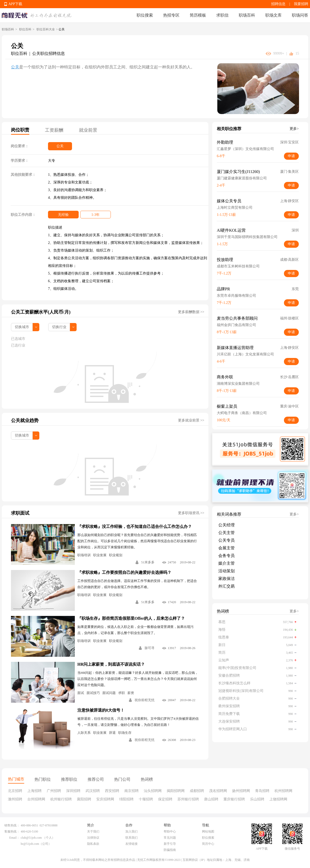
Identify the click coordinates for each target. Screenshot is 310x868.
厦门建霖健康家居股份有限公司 (242, 178)
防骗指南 (170, 850)
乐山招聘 (257, 799)
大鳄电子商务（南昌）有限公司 (242, 413)
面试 (81, 693)
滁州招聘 (15, 799)
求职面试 (20, 513)
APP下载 (15, 4)
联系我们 (132, 838)
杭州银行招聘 (61, 799)
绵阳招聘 (126, 799)
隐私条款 (93, 844)
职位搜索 (145, 15)
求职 (122, 693)
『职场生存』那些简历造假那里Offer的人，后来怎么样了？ (131, 618)
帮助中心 (170, 832)
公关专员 (226, 540)
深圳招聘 (73, 791)
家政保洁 (226, 579)
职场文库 (273, 15)
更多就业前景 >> (191, 420)
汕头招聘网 (153, 791)
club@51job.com (31, 838)
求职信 (222, 15)
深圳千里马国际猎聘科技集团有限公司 (247, 237)
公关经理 (226, 525)
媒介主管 (226, 563)
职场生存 (125, 733)
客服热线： (12, 832)
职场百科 (247, 15)
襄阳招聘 (84, 799)
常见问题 (170, 838)
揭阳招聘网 (176, 791)
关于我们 (93, 832)
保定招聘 (165, 799)
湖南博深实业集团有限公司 (238, 384)
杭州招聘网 (283, 791)
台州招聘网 (36, 799)
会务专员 (226, 556)
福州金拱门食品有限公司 (236, 325)
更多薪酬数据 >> (191, 312)
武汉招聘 (93, 791)
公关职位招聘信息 (49, 53)
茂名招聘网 (218, 791)
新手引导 (170, 844)
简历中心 (208, 844)
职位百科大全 (46, 29)
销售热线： (12, 825)
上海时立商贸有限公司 (235, 208)
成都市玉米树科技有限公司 (238, 266)
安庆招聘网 (105, 799)
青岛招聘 (262, 791)
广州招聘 (54, 791)
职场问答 (300, 15)
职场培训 (84, 555)
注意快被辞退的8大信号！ (101, 710)
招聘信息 (278, 4)
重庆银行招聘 (234, 799)
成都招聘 (197, 791)
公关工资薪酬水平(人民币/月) (41, 312)
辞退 (112, 733)
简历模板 (198, 15)
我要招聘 (301, 4)
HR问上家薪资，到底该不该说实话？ (111, 664)
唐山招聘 (211, 799)
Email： (14, 838)
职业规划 (116, 555)
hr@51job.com (30, 844)
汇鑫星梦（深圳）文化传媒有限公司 (245, 149)
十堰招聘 (146, 799)
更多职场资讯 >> (191, 513)
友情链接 (132, 844)
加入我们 (132, 832)
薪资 (131, 693)
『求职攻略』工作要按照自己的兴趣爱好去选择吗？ (124, 572)
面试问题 (109, 693)
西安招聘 (112, 791)
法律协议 (93, 838)
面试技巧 (93, 693)
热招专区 (171, 15)
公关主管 (226, 533)
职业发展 (100, 555)
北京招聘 (15, 791)
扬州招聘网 (241, 791)
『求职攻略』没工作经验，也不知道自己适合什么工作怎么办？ (135, 526)
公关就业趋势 (25, 420)
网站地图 (208, 832)
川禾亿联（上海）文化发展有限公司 (245, 354)
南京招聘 (132, 791)
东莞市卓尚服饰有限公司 (236, 296)
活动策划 (226, 571)
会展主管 (226, 548)
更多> (294, 129)
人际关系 (84, 733)
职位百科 (25, 29)
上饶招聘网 (278, 799)
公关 (15, 67)
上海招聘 (34, 791)
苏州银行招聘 (188, 799)
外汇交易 (226, 586)
